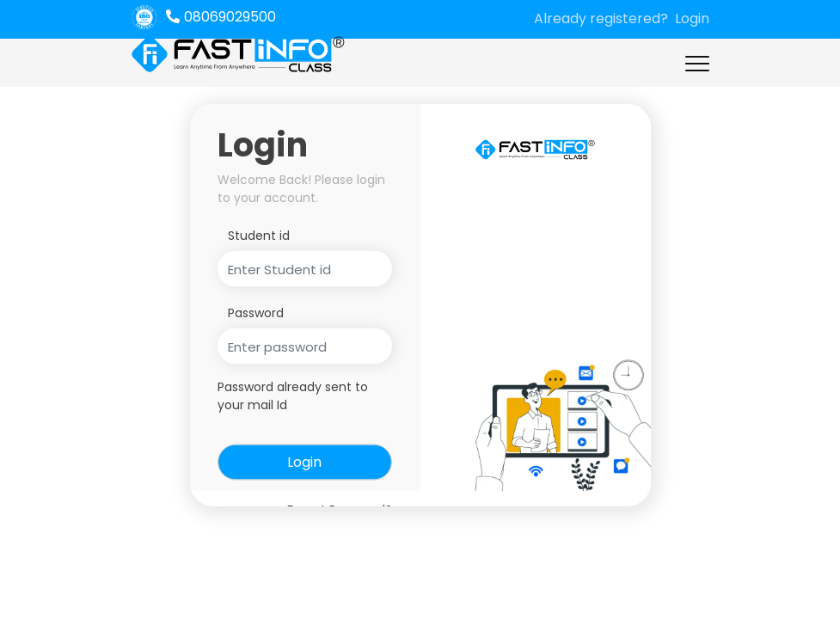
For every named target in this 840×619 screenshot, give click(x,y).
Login (692, 18)
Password (256, 313)
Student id (259, 236)
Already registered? (601, 18)
